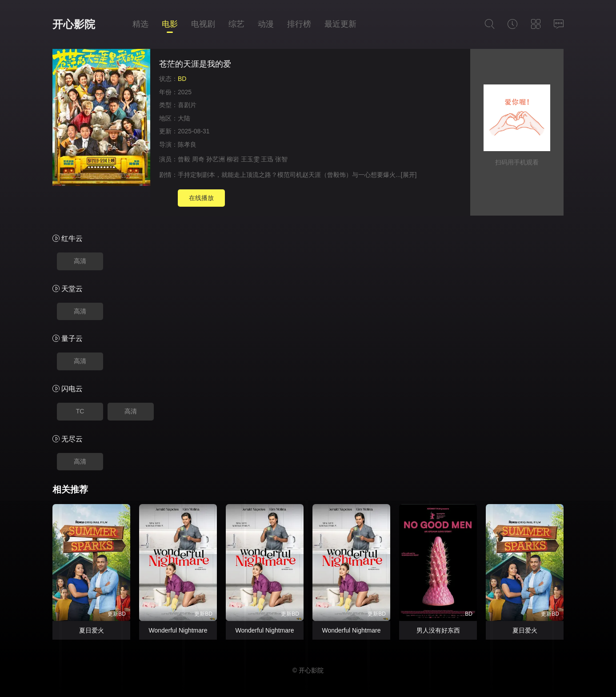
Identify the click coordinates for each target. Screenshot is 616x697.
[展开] (409, 175)
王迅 (267, 159)
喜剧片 (187, 105)
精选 (140, 24)
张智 (281, 159)
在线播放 (201, 198)
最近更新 (340, 24)
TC (80, 411)
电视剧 (203, 24)
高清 (80, 261)
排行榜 (299, 24)
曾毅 (184, 159)
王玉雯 (250, 159)
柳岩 (233, 159)
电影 (170, 24)
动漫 (266, 24)
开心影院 (74, 24)
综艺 (236, 24)
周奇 (198, 159)
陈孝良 (187, 144)
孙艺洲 (216, 159)
